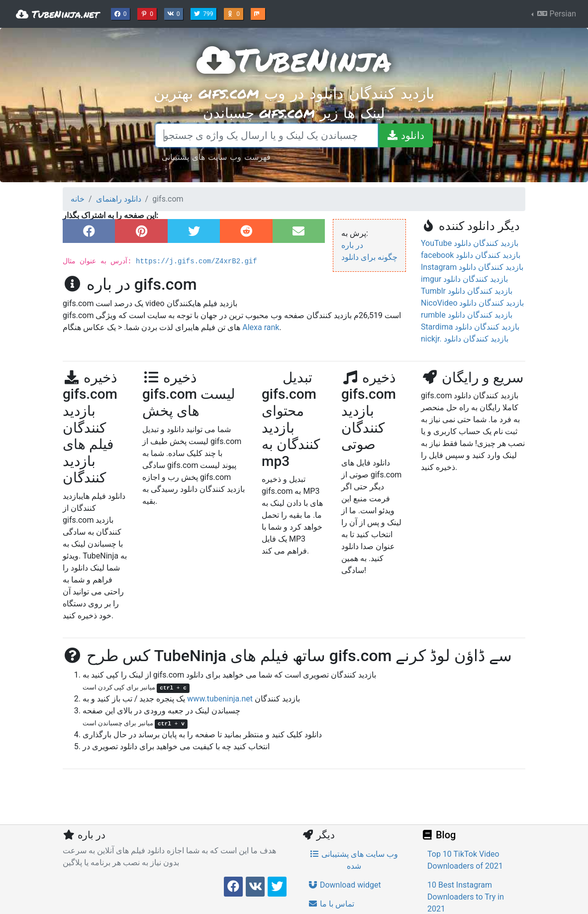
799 (204, 13)
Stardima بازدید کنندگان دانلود (470, 327)
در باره (352, 245)
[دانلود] (405, 135)
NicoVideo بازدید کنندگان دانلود (472, 303)
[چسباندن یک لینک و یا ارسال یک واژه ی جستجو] (267, 135)
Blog (438, 835)
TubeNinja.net (57, 14)
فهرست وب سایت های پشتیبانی (216, 157)
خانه (78, 199)
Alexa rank (261, 327)
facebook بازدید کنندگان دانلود (471, 255)
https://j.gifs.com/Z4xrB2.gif (196, 261)
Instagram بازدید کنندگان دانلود (472, 267)
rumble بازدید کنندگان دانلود (467, 315)
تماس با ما (331, 904)
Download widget (344, 885)
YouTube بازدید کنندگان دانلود (470, 243)
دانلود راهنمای (119, 199)
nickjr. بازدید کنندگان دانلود (465, 339)
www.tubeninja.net (220, 699)
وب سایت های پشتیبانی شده (354, 860)
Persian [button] (556, 14)
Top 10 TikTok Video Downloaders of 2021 (465, 860)
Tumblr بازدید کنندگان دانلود (467, 291)
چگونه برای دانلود (369, 257)
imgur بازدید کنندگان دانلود (464, 279)
